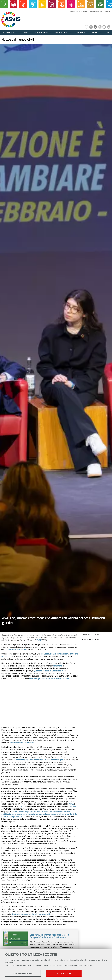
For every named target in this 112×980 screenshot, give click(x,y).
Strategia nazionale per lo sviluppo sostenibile (31, 914)
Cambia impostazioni (23, 973)
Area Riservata (96, 12)
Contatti (107, 12)
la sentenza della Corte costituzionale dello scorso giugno (38, 760)
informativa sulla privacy (83, 965)
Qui (6, 965)
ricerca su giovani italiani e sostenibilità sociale (49, 678)
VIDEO (38, 640)
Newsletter (84, 12)
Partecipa (74, 12)
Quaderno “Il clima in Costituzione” (48, 671)
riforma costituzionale (18, 650)
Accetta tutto (64, 973)
